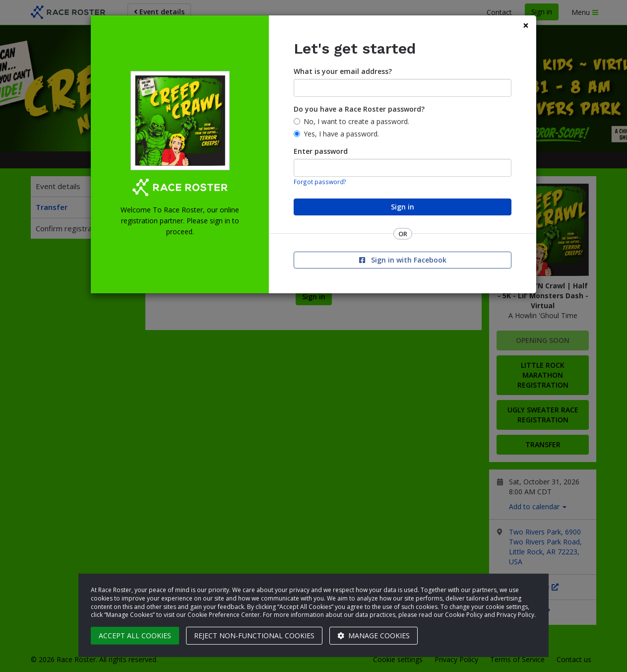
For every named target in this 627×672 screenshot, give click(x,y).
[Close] (526, 26)
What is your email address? (343, 71)
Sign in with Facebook (403, 260)
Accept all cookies (135, 636)
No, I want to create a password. (356, 121)
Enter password (321, 151)
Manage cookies (374, 636)
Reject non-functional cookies (254, 636)
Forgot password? (320, 182)
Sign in (403, 207)
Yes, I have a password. (341, 134)
